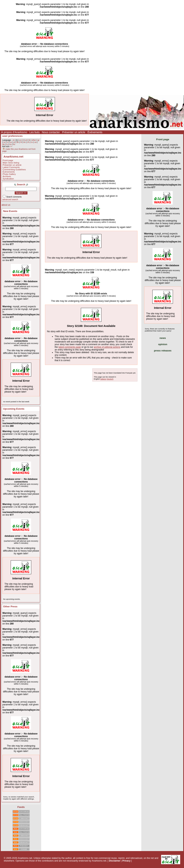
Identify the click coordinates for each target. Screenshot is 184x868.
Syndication (8, 179)
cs (32, 142)
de (18, 142)
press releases (163, 351)
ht (21, 142)
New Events (10, 211)
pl (14, 142)
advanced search (10, 199)
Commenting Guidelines (14, 170)
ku (25, 142)
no (4, 142)
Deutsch (110, 379)
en (14, 140)
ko (14, 144)
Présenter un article (74, 132)
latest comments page (70, 347)
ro (7, 144)
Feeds (21, 807)
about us (6, 205)
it (23, 140)
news (163, 338)
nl (8, 142)
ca (35, 142)
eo (10, 144)
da (3, 144)
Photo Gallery (9, 174)
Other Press (10, 606)
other (34, 140)
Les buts (35, 132)
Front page (8, 160)
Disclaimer (115, 861)
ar (11, 142)
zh (28, 142)
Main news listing (11, 163)
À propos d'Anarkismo (14, 132)
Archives (7, 176)
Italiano (103, 379)
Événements (95, 132)
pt (26, 140)
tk (29, 140)
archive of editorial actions (107, 347)
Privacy (126, 861)
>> (11, 146)
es (20, 140)
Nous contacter (51, 132)
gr (39, 140)
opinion (163, 344)
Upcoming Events (14, 409)
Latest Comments (11, 167)
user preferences (12, 136)
